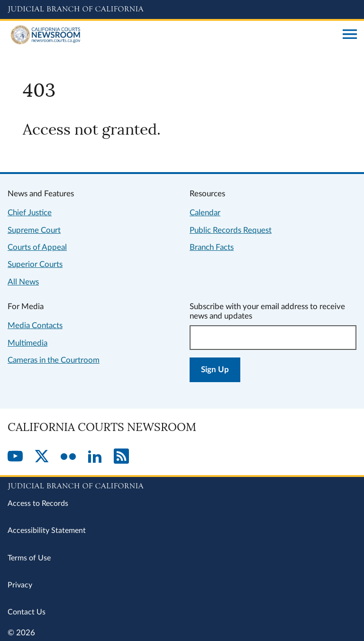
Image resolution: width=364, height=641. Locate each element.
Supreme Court (34, 230)
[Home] (172, 35)
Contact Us (27, 612)
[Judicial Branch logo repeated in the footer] (182, 485)
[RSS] (121, 457)
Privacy (20, 585)
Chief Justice (30, 213)
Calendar (205, 213)
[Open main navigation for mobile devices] (350, 35)
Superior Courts (35, 264)
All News (23, 282)
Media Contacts (35, 325)
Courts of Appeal (37, 247)
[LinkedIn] (95, 457)
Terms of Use (29, 558)
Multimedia (27, 343)
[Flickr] (68, 457)
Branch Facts (212, 247)
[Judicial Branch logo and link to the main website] (182, 9)
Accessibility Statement (47, 531)
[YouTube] (15, 457)
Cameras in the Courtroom (54, 360)
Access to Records (38, 504)
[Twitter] (42, 457)
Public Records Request (231, 230)
